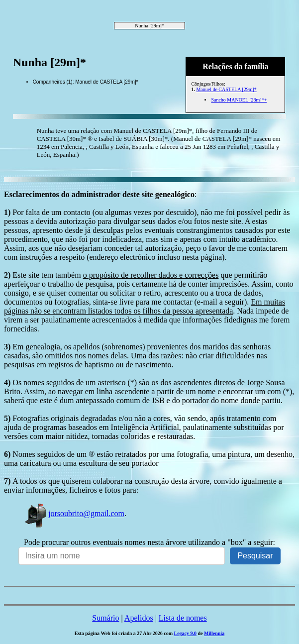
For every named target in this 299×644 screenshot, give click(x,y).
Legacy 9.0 (185, 633)
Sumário (105, 618)
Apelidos (139, 618)
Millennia (214, 633)
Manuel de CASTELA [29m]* (226, 89)
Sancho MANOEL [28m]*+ (239, 100)
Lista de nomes (183, 618)
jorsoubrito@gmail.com (74, 513)
